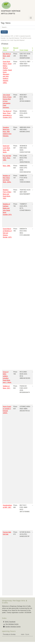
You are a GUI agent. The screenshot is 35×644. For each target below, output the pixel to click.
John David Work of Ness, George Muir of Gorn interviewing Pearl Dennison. (7, 101)
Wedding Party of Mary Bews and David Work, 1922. (7, 194)
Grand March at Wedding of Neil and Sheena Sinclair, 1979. (7, 233)
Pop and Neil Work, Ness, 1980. (7, 158)
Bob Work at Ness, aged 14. (7, 56)
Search (4, 32)
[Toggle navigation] (31, 18)
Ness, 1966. (7, 166)
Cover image (24, 50)
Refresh (5, 44)
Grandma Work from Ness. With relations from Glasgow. (7, 132)
